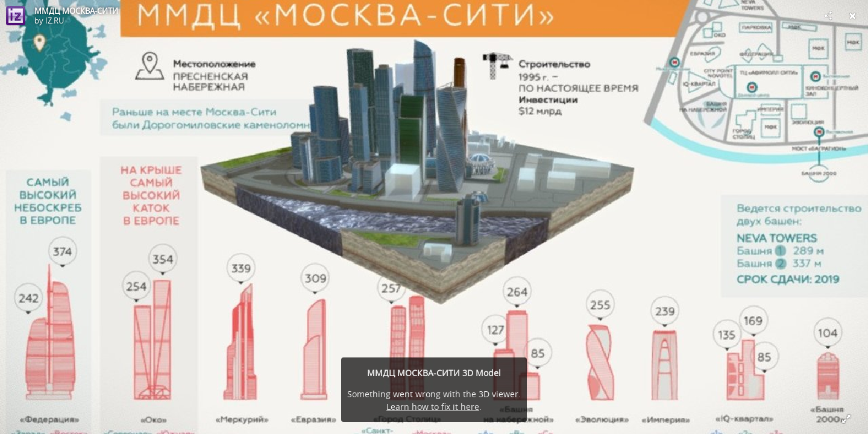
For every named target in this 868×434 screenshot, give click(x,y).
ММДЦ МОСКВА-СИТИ (76, 11)
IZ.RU (55, 20)
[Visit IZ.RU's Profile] (16, 16)
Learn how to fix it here (433, 407)
